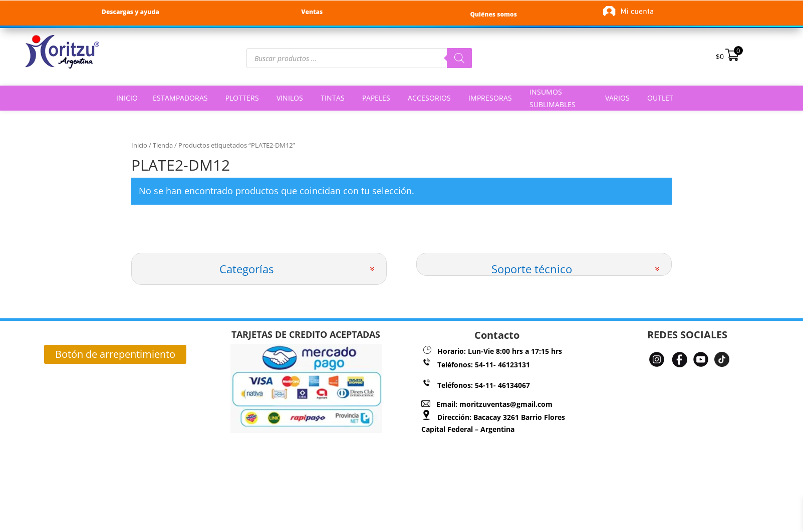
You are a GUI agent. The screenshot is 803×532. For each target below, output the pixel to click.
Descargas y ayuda (130, 12)
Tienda (163, 145)
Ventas (312, 12)
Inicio (139, 145)
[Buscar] (459, 58)
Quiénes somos (493, 14)
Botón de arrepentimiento (115, 354)
